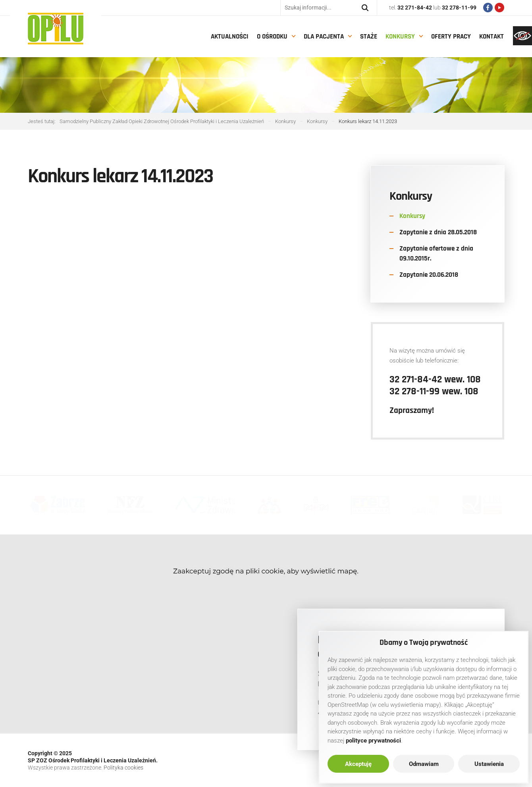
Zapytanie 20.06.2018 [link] (429, 275)
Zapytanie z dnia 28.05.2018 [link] (438, 232)
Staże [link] (369, 37)
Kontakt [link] (492, 37)
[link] (522, 36)
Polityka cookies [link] (123, 768)
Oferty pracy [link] (451, 37)
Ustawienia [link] (489, 764)
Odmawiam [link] (424, 764)
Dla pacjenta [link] (324, 37)
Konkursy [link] (400, 37)
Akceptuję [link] (358, 764)
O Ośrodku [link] (272, 37)
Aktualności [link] (230, 37)
